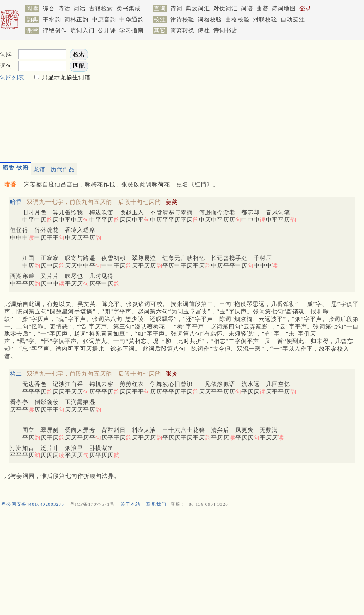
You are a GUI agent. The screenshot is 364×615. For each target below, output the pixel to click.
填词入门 (82, 30)
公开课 (107, 30)
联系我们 (156, 504)
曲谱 (262, 8)
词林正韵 (76, 20)
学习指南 (131, 30)
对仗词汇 (225, 8)
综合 (49, 8)
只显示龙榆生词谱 (65, 77)
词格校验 (210, 20)
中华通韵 (131, 20)
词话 (80, 8)
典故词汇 (198, 8)
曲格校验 (238, 20)
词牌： (9, 54)
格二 (16, 374)
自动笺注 (293, 20)
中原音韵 (104, 20)
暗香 (16, 202)
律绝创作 (55, 30)
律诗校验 (182, 20)
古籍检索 (101, 8)
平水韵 (52, 20)
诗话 (64, 8)
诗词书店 (225, 30)
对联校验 (265, 20)
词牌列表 (12, 77)
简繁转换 (182, 30)
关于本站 (130, 504)
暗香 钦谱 (16, 168)
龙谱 (39, 169)
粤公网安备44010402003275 (33, 504)
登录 (305, 8)
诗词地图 (284, 8)
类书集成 (129, 8)
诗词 (176, 8)
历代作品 (63, 169)
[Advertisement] (191, 99)
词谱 (247, 8)
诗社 (204, 30)
